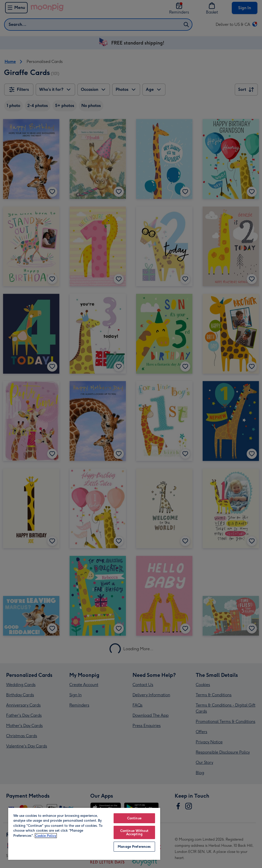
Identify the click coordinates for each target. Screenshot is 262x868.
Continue (134, 818)
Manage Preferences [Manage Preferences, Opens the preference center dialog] (134, 847)
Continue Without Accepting (134, 832)
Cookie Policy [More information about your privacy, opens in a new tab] (46, 836)
